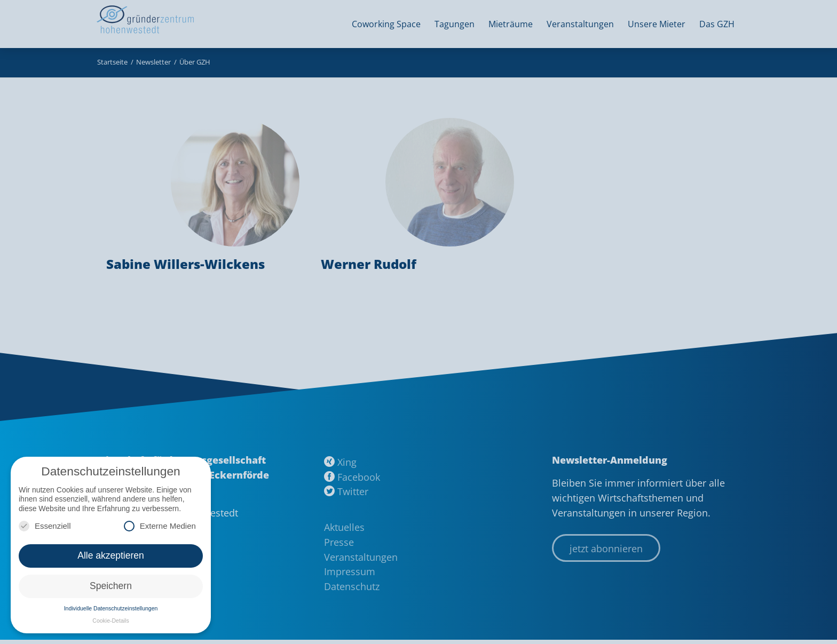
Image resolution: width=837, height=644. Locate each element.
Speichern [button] (111, 586)
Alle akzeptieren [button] (111, 555)
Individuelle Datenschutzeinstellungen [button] (111, 608)
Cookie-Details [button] (110, 621)
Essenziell (45, 526)
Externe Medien (160, 526)
